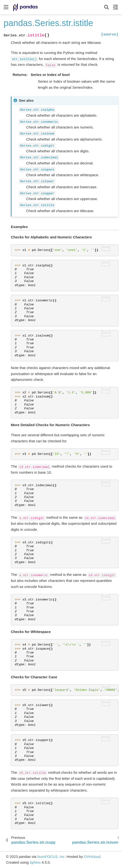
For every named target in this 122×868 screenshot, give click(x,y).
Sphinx (35, 862)
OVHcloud (92, 857)
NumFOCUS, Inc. (51, 857)
